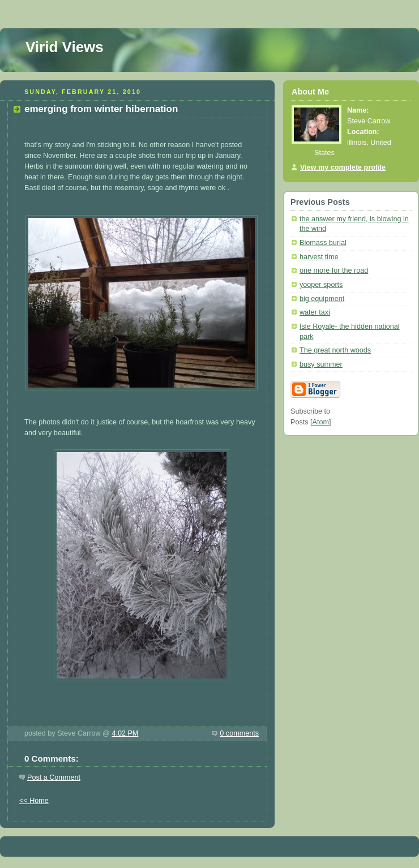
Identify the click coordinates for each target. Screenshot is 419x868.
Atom (321, 422)
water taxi (315, 312)
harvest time (319, 257)
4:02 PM (125, 733)
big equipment (322, 299)
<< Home (34, 801)
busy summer (321, 364)
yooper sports (321, 285)
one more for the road (334, 270)
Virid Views (65, 47)
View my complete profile (343, 167)
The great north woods (335, 350)
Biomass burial (323, 243)
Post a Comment (54, 777)
